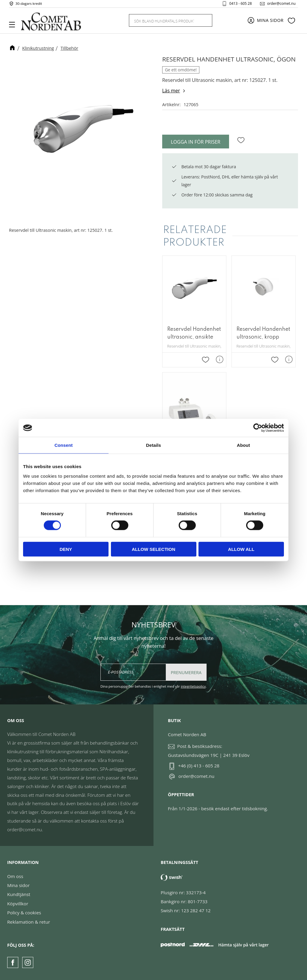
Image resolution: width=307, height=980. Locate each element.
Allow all (241, 549)
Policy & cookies (24, 913)
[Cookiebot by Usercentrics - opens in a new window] (258, 428)
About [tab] (243, 445)
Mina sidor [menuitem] (270, 22)
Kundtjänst (19, 895)
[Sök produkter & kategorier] (163, 22)
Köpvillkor (18, 904)
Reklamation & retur (29, 922)
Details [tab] (153, 445)
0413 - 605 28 (238, 4)
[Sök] (204, 22)
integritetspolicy (193, 687)
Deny (66, 549)
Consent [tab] (64, 445)
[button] (14, 27)
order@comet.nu (279, 4)
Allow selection (154, 549)
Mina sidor (18, 885)
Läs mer (171, 91)
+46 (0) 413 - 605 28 (199, 766)
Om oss (15, 876)
